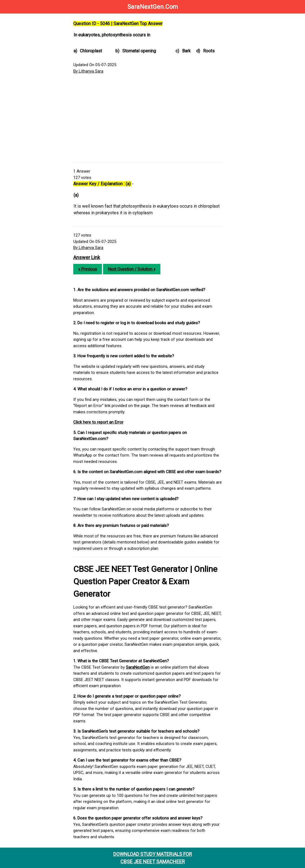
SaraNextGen (138, 667)
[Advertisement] (148, 118)
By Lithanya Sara (88, 71)
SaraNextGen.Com (153, 7)
